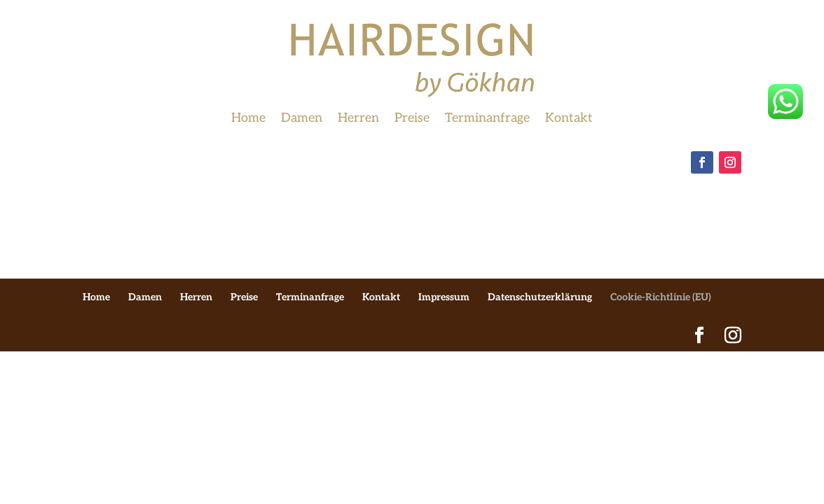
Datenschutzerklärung (540, 297)
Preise (412, 119)
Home (248, 119)
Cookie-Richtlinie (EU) (661, 297)
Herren (358, 119)
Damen (302, 119)
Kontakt (569, 119)
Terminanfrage (487, 119)
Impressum (444, 297)
